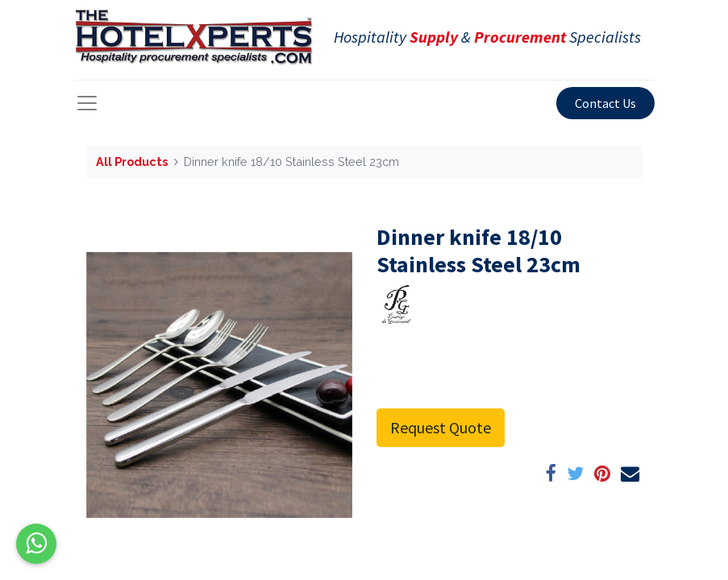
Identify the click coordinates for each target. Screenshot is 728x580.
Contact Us (605, 103)
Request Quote (441, 427)
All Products (132, 162)
